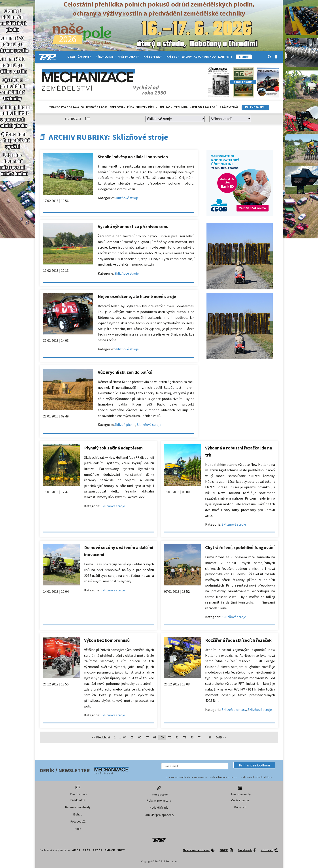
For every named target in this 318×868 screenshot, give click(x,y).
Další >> (221, 737)
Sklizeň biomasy (234, 709)
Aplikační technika (174, 107)
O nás (71, 57)
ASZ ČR (98, 850)
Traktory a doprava (64, 107)
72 (185, 737)
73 (192, 737)
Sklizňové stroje (94, 107)
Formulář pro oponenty (159, 815)
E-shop (78, 814)
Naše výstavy (154, 57)
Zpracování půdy (122, 107)
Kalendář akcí (255, 107)
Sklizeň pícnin (147, 107)
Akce (78, 829)
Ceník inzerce (240, 800)
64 (125, 737)
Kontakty (225, 57)
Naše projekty (130, 57)
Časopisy (86, 57)
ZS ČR (87, 850)
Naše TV (173, 57)
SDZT (121, 850)
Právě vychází (230, 107)
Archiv (187, 57)
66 (140, 737)
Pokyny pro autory (159, 800)
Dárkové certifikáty (78, 807)
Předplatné (106, 57)
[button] (254, 765)
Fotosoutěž (78, 821)
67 (147, 737)
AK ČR (76, 850)
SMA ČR (110, 850)
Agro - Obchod (205, 57)
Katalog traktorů (204, 107)
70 (170, 737)
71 (177, 737)
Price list (240, 807)
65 (132, 737)
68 (155, 737)
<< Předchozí (101, 737)
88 (210, 737)
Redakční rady (159, 808)
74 (200, 737)
